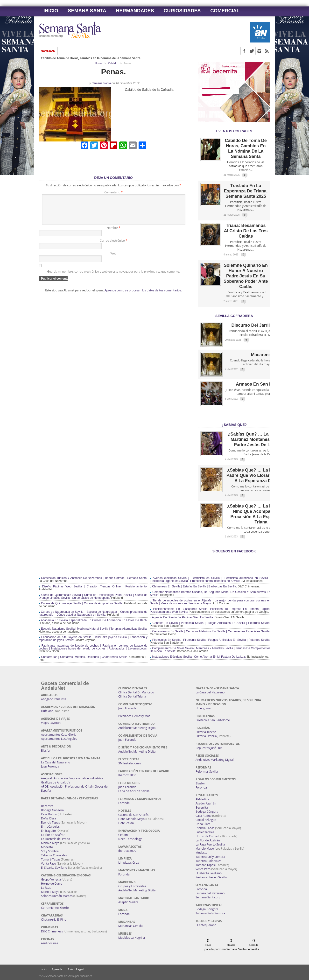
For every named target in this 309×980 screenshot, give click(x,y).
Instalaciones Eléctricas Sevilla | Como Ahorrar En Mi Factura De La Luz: (198, 657)
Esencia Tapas (50, 822)
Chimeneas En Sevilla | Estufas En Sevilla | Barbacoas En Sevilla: (193, 586)
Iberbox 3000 (127, 775)
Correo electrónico (113, 246)
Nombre (113, 234)
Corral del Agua (206, 820)
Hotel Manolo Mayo (131, 819)
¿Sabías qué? (234, 425)
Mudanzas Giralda (130, 926)
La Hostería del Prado (56, 839)
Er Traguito (48, 831)
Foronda (124, 803)
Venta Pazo (49, 864)
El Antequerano (206, 925)
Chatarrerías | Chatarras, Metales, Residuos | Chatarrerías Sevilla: (83, 657)
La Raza (46, 888)
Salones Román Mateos (57, 896)
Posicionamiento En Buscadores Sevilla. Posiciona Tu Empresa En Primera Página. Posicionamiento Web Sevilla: (210, 610)
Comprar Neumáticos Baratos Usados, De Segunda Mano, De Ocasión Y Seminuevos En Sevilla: (210, 593)
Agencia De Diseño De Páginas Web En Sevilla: (182, 617)
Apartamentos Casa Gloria (59, 735)
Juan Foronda (50, 766)
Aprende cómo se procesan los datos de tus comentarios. (143, 296)
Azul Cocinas (49, 943)
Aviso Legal (76, 969)
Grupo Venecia (51, 879)
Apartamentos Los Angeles (59, 739)
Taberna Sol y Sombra (210, 857)
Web (113, 259)
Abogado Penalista (54, 699)
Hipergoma (203, 708)
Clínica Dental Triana (132, 696)
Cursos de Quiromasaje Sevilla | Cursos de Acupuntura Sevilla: (81, 603)
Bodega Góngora (52, 810)
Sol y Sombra (50, 851)
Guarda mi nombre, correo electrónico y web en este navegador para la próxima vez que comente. (113, 277)
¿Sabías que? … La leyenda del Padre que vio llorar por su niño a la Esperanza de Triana (261, 475)
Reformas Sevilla (207, 772)
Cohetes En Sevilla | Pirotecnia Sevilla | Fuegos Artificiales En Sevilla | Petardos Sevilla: (210, 623)
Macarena (261, 355)
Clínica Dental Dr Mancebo (136, 692)
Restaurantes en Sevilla (211, 877)
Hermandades (135, 11)
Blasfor (46, 751)
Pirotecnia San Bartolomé (213, 720)
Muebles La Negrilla (132, 938)
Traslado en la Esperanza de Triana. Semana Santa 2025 (246, 191)
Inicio (51, 11)
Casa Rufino (49, 814)
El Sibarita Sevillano (54, 868)
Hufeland (47, 711)
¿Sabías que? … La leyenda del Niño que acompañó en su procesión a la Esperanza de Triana (261, 514)
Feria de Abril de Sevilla (134, 791)
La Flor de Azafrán (53, 835)
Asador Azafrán (206, 803)
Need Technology (130, 839)
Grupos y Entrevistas (132, 886)
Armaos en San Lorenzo (261, 384)
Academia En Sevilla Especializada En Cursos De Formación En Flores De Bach (93, 620)
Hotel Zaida (126, 823)
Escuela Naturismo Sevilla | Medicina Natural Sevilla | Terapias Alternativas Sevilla (93, 629)
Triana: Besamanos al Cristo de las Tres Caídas (246, 231)
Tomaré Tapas (51, 859)
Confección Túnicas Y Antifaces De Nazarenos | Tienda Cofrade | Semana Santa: (93, 578)
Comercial (225, 11)
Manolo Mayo (50, 843)
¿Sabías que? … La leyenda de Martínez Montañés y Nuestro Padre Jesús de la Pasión (261, 439)
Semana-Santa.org (208, 897)
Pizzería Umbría (206, 736)
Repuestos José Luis (209, 748)
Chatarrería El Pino (54, 920)
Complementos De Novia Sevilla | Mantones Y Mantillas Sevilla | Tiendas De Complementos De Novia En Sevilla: (210, 650)
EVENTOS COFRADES (234, 131)
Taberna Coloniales (54, 855)
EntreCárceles (50, 827)
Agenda (57, 969)
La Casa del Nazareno (56, 762)
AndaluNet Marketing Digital (137, 728)
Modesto (47, 847)
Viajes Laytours (51, 723)
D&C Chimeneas (52, 931)
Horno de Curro (52, 884)
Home (99, 63)
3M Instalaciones (130, 763)
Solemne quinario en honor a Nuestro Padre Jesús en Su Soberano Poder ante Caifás (246, 276)
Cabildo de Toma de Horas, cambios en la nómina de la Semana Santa (91, 58)
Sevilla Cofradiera (234, 316)
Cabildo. (113, 63)
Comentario (113, 192)
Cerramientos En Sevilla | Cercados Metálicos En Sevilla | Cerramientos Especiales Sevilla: (210, 631)
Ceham (123, 835)
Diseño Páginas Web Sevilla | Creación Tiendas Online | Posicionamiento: (93, 586)
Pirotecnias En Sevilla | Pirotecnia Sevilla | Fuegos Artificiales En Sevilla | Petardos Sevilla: (210, 640)
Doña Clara (49, 818)
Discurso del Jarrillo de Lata (261, 325)
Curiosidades (182, 11)
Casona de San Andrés (133, 815)
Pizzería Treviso (206, 732)
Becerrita (47, 806)
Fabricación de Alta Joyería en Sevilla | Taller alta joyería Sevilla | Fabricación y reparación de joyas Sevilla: (93, 639)
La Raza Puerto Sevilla (210, 844)
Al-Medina (202, 799)
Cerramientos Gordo (55, 908)
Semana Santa (87, 11)
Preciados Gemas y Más (134, 716)
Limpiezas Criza (129, 863)
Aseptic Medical (129, 902)
